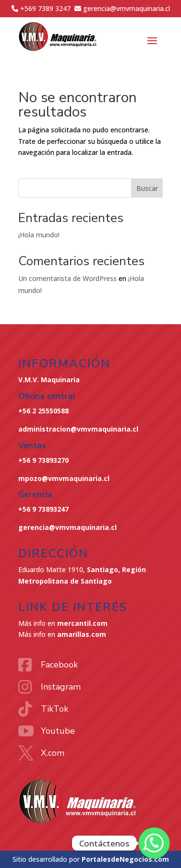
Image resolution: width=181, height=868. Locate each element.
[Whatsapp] (154, 843)
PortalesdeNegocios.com (125, 859)
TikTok (54, 709)
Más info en (63, 623)
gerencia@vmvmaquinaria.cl (67, 527)
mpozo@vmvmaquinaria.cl (64, 478)
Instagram (61, 687)
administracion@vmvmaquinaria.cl (78, 429)
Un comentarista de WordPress (67, 278)
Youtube (58, 731)
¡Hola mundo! (39, 235)
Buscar (147, 188)
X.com (53, 753)
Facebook (59, 665)
